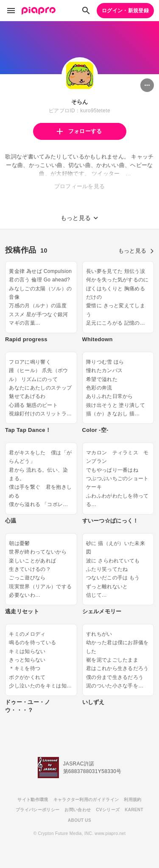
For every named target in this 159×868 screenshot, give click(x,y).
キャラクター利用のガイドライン (86, 800)
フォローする (79, 131)
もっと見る (136, 251)
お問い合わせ (78, 810)
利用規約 (132, 800)
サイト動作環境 (33, 800)
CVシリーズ (108, 810)
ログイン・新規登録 (125, 11)
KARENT (134, 810)
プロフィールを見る (80, 186)
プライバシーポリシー (38, 810)
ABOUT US (79, 820)
